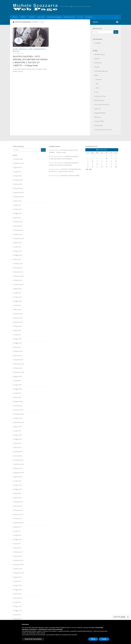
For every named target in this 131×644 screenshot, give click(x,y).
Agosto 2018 (18, 477)
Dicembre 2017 (19, 510)
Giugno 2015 (18, 606)
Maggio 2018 (18, 489)
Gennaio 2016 (18, 598)
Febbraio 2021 (18, 351)
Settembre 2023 (19, 239)
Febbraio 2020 (18, 402)
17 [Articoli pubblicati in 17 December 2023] (116, 161)
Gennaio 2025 (18, 184)
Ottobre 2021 (18, 326)
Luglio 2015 (18, 602)
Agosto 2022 (18, 289)
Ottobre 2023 (18, 234)
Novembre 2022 (19, 276)
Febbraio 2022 (18, 314)
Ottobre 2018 (18, 468)
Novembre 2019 (19, 414)
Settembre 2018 (19, 473)
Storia (30, 49)
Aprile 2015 (18, 615)
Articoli (15, 17)
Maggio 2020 (18, 389)
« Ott (87, 169)
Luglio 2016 (18, 581)
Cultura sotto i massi (100, 96)
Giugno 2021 (18, 339)
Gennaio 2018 (18, 506)
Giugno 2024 (18, 209)
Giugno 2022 (18, 297)
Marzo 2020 (18, 397)
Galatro (23, 17)
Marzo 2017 (18, 548)
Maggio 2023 (18, 255)
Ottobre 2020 (18, 368)
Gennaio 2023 (18, 268)
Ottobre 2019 (18, 418)
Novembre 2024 (19, 193)
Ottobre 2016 (18, 569)
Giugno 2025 (18, 176)
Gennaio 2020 (18, 406)
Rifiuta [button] (93, 639)
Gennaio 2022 (18, 318)
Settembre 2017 (19, 523)
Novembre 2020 (19, 364)
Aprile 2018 (18, 494)
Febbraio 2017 (18, 552)
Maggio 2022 (18, 301)
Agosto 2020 (18, 376)
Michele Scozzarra (70, 17)
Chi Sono (80, 17)
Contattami (89, 17)
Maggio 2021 (18, 343)
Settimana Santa (99, 100)
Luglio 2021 (18, 335)
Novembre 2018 (19, 464)
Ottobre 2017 (18, 519)
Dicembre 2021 (19, 322)
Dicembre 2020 (19, 360)
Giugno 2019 (18, 435)
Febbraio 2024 (18, 222)
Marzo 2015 (18, 619)
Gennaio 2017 (18, 556)
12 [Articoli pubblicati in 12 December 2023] (92, 161)
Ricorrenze (97, 117)
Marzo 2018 (18, 498)
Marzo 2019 (18, 448)
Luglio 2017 (18, 531)
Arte (97, 84)
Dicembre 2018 (19, 460)
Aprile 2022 (18, 305)
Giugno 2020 (18, 385)
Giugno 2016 (18, 585)
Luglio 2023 (18, 247)
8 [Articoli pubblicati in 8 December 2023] (106, 158)
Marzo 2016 (18, 594)
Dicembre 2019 (19, 410)
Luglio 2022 (18, 293)
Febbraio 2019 (18, 452)
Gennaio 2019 (18, 456)
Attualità (32, 17)
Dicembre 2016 (19, 560)
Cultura (96, 92)
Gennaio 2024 (18, 226)
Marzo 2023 (18, 259)
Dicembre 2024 (19, 188)
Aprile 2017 (18, 544)
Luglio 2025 (18, 172)
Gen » (91, 169)
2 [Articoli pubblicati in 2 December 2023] (111, 156)
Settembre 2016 (19, 573)
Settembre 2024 (19, 197)
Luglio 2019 (18, 431)
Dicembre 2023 (19, 230)
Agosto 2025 (18, 167)
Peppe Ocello (23, 49)
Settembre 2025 (19, 163)
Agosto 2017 (18, 527)
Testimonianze (99, 125)
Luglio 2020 (18, 381)
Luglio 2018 (18, 481)
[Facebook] (117, 22)
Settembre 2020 (19, 372)
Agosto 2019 (18, 427)
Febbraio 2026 (18, 159)
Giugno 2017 (18, 535)
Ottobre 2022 (18, 280)
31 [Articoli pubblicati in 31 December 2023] (116, 167)
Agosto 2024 (18, 201)
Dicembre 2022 (19, 272)
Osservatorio (41, 17)
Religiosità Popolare (100, 113)
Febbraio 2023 (18, 264)
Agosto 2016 (18, 577)
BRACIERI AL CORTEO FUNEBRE (70, 176)
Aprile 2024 (18, 218)
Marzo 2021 (18, 347)
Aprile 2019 (18, 443)
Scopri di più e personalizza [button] (33, 639)
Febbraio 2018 (18, 502)
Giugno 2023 (18, 251)
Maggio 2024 (18, 213)
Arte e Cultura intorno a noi (102, 105)
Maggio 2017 (18, 539)
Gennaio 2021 (18, 356)
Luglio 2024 (18, 205)
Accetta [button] (104, 639)
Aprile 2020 (18, 393)
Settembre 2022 (19, 285)
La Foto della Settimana (101, 71)
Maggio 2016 (18, 590)
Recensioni (98, 109)
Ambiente (99, 80)
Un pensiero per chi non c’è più (103, 130)
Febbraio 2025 (18, 180)
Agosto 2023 (18, 243)
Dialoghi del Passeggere (54, 17)
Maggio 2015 (18, 611)
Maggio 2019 (18, 439)
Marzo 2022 (18, 310)
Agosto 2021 (18, 330)
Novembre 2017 (19, 514)
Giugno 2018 (18, 485)
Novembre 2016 (19, 565)
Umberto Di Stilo (99, 121)
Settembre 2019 (19, 422)
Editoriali (97, 59)
